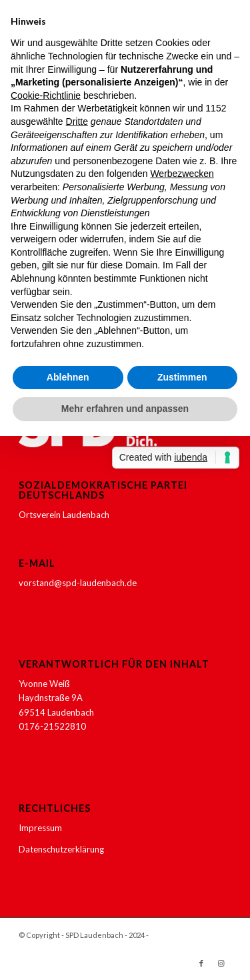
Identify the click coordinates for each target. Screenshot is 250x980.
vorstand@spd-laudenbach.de (78, 583)
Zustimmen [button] (182, 377)
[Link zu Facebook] (201, 963)
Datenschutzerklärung (61, 849)
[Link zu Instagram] (221, 963)
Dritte (77, 121)
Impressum (40, 828)
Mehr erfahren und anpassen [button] (125, 409)
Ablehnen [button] (68, 377)
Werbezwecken (182, 174)
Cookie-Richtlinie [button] (46, 95)
